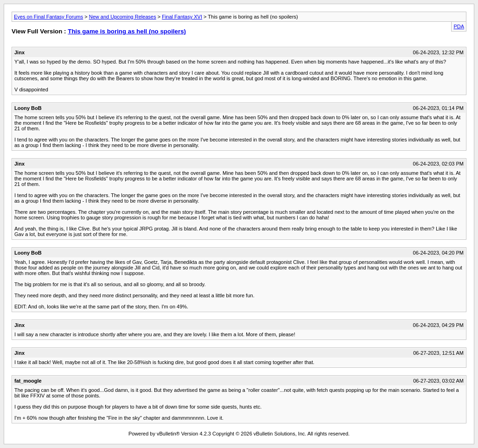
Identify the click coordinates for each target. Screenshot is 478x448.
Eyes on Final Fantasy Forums (48, 17)
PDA (459, 26)
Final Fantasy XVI (182, 17)
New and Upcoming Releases (123, 17)
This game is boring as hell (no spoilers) (127, 31)
